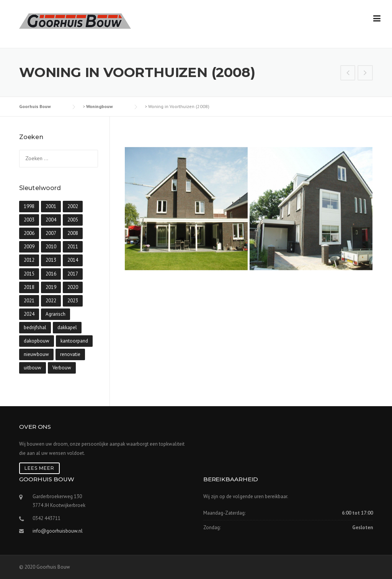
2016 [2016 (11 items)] (51, 274)
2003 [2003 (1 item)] (29, 220)
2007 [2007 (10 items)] (51, 233)
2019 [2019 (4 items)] (51, 287)
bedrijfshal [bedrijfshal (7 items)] (35, 327)
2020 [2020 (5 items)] (73, 287)
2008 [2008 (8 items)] (73, 233)
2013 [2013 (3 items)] (51, 260)
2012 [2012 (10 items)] (29, 260)
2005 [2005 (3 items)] (73, 220)
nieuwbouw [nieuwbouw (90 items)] (36, 354)
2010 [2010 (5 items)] (51, 247)
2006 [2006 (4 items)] (29, 233)
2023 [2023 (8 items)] (73, 301)
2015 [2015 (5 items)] (29, 274)
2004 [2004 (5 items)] (51, 220)
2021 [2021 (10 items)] (29, 301)
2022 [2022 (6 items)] (51, 301)
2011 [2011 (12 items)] (73, 247)
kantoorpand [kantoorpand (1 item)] (74, 341)
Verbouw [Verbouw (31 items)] (62, 368)
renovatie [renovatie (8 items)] (70, 354)
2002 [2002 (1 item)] (73, 206)
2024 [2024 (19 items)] (29, 314)
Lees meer (39, 468)
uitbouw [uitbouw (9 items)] (33, 368)
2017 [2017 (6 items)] (73, 274)
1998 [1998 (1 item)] (29, 206)
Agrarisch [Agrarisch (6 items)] (56, 314)
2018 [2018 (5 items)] (29, 287)
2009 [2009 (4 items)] (29, 247)
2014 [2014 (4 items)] (73, 260)
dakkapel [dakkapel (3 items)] (67, 327)
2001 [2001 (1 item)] (51, 206)
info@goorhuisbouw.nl (58, 531)
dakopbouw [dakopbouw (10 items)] (37, 341)
